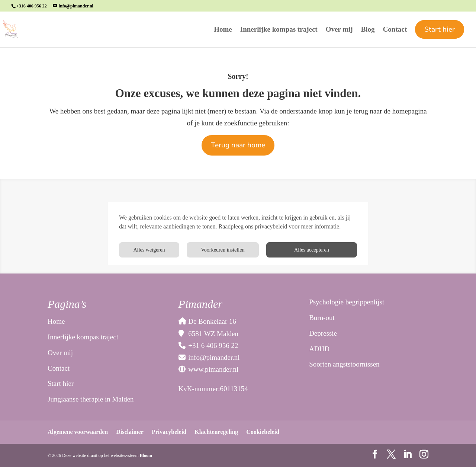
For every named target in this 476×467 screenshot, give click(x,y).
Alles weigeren (326, 250)
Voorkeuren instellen (251, 250)
